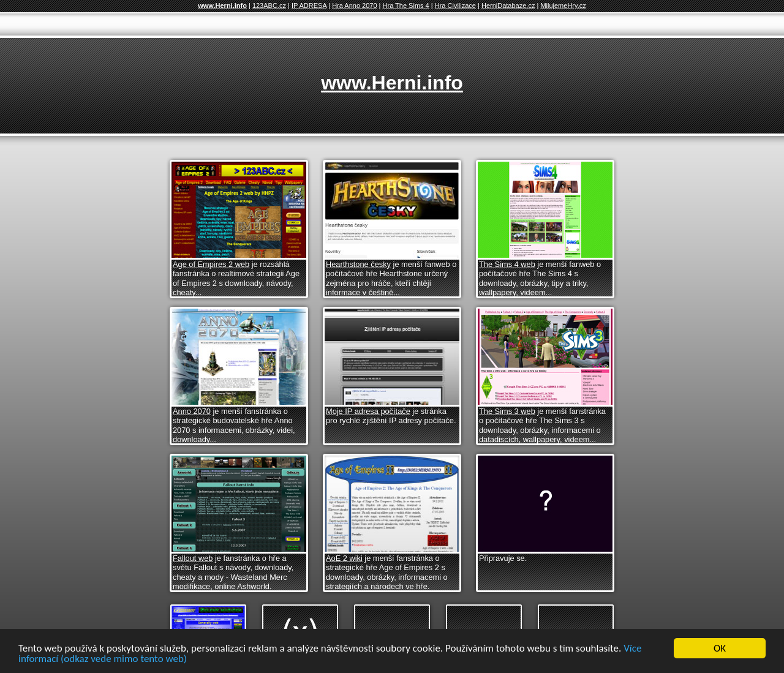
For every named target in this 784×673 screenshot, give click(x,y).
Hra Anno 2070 (354, 6)
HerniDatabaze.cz (508, 6)
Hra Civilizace (455, 6)
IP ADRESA (309, 6)
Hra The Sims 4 (406, 6)
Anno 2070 (192, 411)
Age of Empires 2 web (211, 264)
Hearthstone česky (358, 264)
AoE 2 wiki (344, 558)
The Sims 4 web (507, 264)
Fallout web (193, 558)
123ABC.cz (269, 6)
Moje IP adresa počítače (368, 411)
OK (720, 649)
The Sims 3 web (507, 411)
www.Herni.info (222, 6)
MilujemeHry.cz (563, 6)
